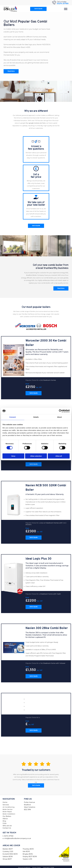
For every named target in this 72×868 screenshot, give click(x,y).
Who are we (7, 824)
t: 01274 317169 (8, 834)
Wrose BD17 (7, 857)
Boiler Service (8, 808)
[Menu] (66, 9)
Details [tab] (36, 417)
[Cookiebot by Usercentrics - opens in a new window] (60, 411)
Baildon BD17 (8, 847)
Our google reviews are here (36, 123)
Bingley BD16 (28, 852)
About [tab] (59, 417)
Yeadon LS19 (27, 857)
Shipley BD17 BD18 (30, 855)
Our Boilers (7, 815)
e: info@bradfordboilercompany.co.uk (17, 837)
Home (5, 801)
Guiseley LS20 (8, 850)
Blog (4, 819)
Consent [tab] (13, 417)
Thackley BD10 (28, 847)
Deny (13, 456)
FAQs (5, 822)
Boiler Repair (7, 810)
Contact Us (7, 826)
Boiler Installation (9, 812)
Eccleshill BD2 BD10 (10, 852)
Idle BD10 (26, 850)
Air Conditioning (9, 805)
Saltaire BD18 (8, 855)
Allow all (59, 456)
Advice (5, 817)
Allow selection (36, 456)
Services (6, 803)
